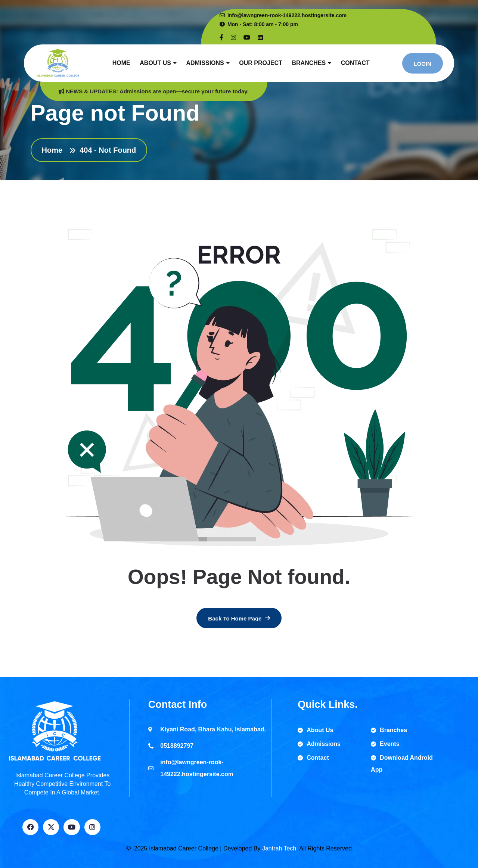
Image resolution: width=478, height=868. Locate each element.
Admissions (205, 63)
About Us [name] (315, 730)
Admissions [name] (319, 744)
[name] (221, 38)
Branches (309, 63)
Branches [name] (389, 730)
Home (121, 63)
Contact (355, 63)
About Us (155, 63)
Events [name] (385, 744)
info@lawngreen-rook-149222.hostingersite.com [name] (283, 15)
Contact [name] (313, 758)
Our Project (261, 63)
